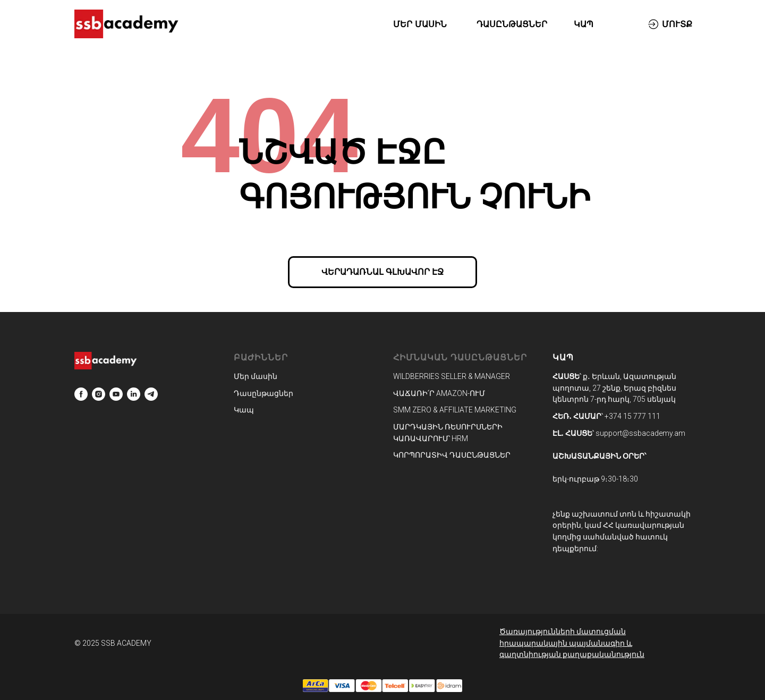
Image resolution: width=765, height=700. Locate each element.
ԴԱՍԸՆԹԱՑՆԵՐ (512, 24)
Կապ (244, 410)
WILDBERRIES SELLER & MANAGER (452, 376)
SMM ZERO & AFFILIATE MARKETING (455, 410)
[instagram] (99, 394)
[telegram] (151, 394)
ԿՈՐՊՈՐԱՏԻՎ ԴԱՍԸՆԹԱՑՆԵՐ (452, 455)
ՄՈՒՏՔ (677, 24)
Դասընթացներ (263, 393)
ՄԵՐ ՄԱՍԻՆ (420, 24)
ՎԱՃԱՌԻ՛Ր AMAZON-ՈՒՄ (439, 393)
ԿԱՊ (584, 24)
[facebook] (81, 394)
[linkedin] (134, 394)
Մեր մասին (256, 376)
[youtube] (116, 394)
